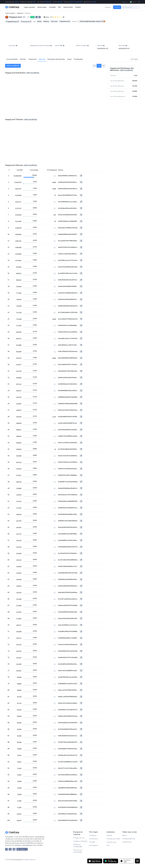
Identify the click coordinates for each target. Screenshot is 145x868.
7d (95, 66)
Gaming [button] (39, 21)
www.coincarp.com (16, 860)
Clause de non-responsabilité (78, 851)
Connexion (108, 7)
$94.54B (60, 2)
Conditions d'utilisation (80, 841)
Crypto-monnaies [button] (29, 7)
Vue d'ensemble (12, 59)
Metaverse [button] (46, 21)
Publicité (109, 835)
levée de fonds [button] (68, 7)
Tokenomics (32, 59)
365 (34, 2)
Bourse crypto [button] (42, 7)
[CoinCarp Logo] (13, 7)
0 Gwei (94, 2)
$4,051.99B (48, 2)
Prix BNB (92, 842)
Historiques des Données (56, 59)
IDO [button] (60, 7)
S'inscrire (117, 7)
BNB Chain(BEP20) (13, 66)
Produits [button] (78, 7)
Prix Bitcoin (93, 835)
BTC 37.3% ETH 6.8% (76, 2)
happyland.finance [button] (12, 22)
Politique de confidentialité (78, 846)
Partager (134, 59)
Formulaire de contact (113, 839)
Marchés (23, 59)
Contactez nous (111, 842)
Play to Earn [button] (54, 21)
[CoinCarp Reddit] (14, 849)
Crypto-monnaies (10, 13)
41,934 (17, 2)
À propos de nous (79, 838)
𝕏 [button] (37, 17)
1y (104, 66)
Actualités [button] (52, 7)
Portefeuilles (78, 59)
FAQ (108, 845)
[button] (124, 2)
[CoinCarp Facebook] (10, 849)
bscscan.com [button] (26, 22)
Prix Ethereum (94, 839)
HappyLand (20, 13)
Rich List (42, 59)
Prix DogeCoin (94, 845)
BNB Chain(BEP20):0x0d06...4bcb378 (91, 21)
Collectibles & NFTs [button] (65, 21)
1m (99, 66)
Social (69, 59)
